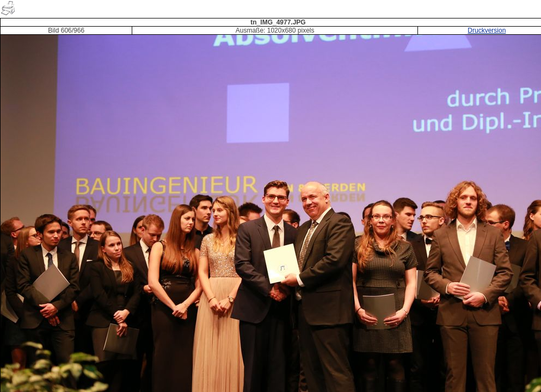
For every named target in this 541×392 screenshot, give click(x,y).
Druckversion (487, 30)
